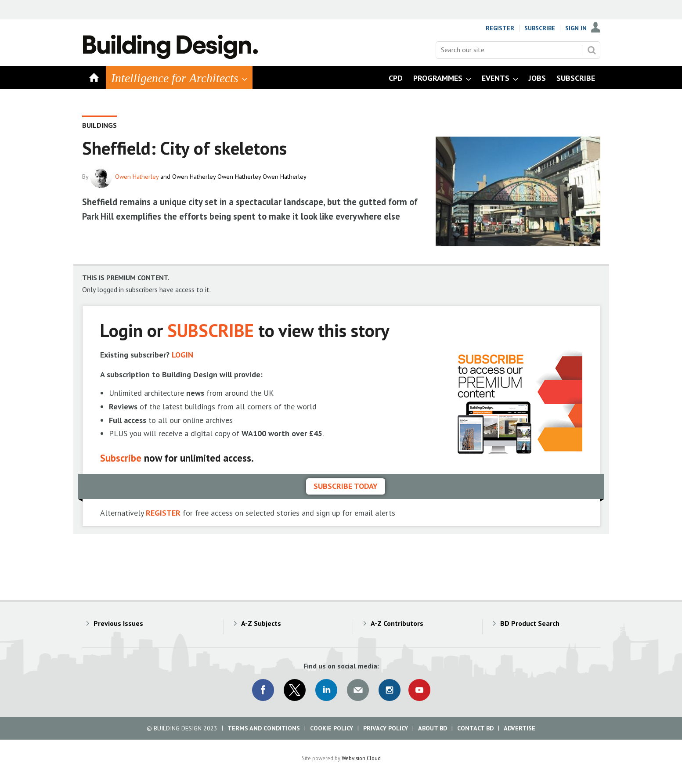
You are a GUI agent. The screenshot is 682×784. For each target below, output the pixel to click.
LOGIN (182, 355)
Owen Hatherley (137, 177)
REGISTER (163, 513)
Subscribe (540, 28)
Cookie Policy (332, 728)
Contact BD (475, 728)
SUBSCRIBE (211, 330)
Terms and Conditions (264, 728)
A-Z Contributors (397, 623)
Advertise (520, 728)
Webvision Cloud (361, 758)
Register (500, 28)
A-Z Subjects (261, 623)
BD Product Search (530, 623)
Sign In (576, 28)
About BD (433, 728)
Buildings (99, 125)
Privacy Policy (386, 728)
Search (592, 50)
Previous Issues (118, 623)
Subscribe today (346, 486)
